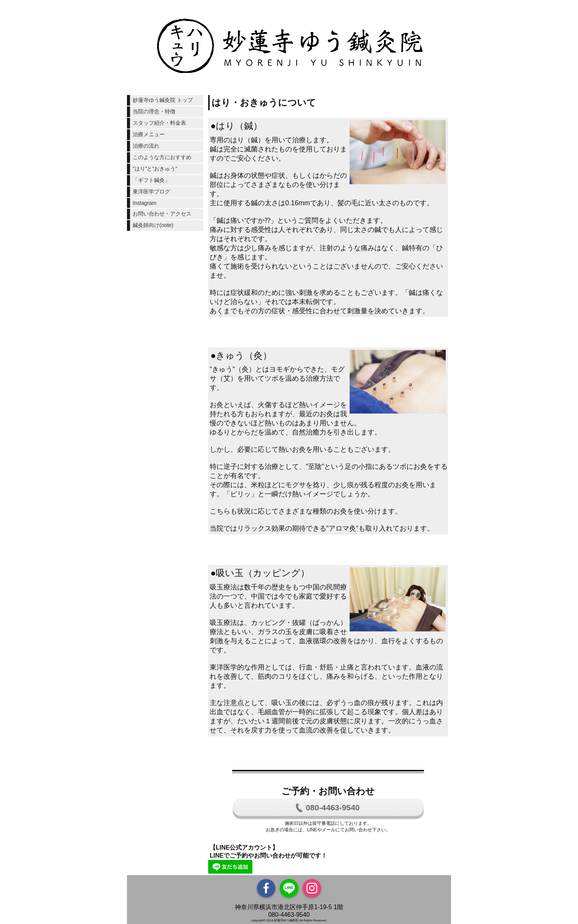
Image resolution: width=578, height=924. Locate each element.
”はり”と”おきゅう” (155, 169)
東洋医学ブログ (151, 192)
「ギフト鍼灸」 (151, 180)
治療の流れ (146, 146)
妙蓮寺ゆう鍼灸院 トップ (163, 100)
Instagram (144, 203)
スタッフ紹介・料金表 (159, 123)
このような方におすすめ (162, 157)
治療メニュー (149, 134)
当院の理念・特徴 (154, 111)
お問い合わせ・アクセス (162, 214)
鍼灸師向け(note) (153, 225)
